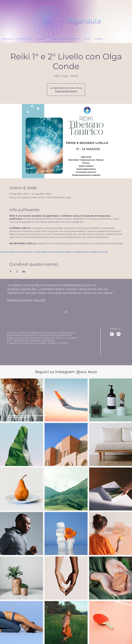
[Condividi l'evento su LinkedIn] (24, 271)
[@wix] (81, 372)
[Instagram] (119, 334)
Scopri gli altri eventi (66, 91)
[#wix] (93, 372)
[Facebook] (112, 334)
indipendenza (71, 285)
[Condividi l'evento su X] (17, 271)
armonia (90, 289)
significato (29, 289)
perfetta (48, 289)
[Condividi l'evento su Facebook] (11, 271)
